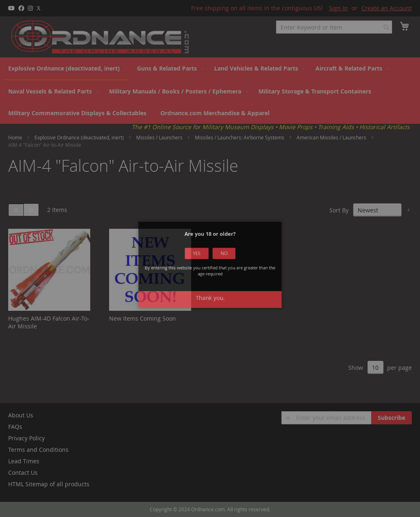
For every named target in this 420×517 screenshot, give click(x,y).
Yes (200, 260)
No (220, 260)
